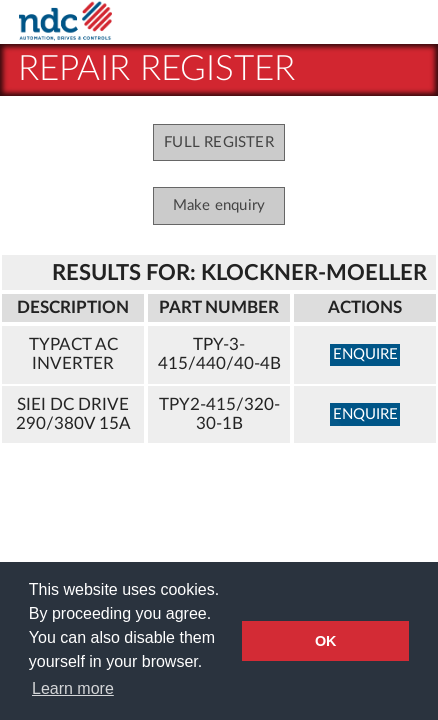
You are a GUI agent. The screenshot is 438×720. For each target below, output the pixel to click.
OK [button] (326, 641)
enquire (365, 354)
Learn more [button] (73, 688)
